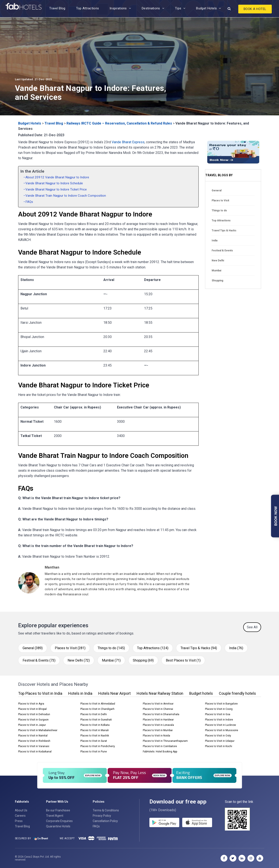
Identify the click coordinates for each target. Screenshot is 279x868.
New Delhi (218, 261)
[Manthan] (122, 567)
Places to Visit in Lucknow (220, 725)
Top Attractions (88, 8)
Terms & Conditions (106, 810)
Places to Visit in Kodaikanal (35, 752)
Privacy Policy (102, 816)
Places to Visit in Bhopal (32, 709)
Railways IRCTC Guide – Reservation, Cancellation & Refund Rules (119, 123)
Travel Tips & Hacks (224, 231)
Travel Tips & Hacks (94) (199, 648)
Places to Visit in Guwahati (96, 720)
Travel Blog (57, 8)
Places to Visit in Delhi (94, 714)
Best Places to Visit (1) (183, 660)
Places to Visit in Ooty (218, 736)
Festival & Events (222, 251)
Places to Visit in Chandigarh (97, 709)
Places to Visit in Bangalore (221, 704)
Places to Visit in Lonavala (158, 725)
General (217, 191)
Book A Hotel (255, 9)
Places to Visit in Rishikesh (34, 741)
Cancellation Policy (105, 821)
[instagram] (251, 858)
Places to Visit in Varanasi (34, 746)
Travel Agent (55, 816)
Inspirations (118, 8)
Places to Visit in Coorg (219, 709)
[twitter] (233, 858)
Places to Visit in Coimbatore (160, 746)
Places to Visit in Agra (31, 704)
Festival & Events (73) (39, 660)
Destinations (151, 8)
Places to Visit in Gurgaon (33, 720)
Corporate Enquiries (59, 821)
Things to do (219, 211)
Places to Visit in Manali (95, 730)
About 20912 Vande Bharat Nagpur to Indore (57, 177)
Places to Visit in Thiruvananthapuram (165, 741)
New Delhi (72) (79, 660)
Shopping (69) (143, 660)
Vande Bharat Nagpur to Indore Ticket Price (56, 189)
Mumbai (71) (111, 660)
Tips (178, 8)
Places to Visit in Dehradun (34, 714)
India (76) (236, 648)
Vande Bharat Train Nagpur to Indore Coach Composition (66, 196)
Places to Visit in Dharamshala (161, 714)
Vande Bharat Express (128, 142)
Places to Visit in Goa (218, 714)
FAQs (29, 202)
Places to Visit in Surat (94, 741)
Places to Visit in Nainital (33, 736)
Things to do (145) (111, 648)
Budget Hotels (206, 8)
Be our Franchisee (58, 810)
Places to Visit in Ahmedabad (98, 704)
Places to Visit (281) (70, 648)
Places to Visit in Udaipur (220, 741)
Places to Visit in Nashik (95, 736)
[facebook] (224, 858)
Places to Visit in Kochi (219, 746)
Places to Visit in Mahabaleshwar (38, 730)
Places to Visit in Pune (94, 752)
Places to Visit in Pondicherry (98, 746)
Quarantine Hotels (58, 826)
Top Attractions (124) (153, 648)
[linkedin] (242, 858)
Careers (20, 816)
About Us (21, 810)
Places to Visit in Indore (219, 720)
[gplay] (164, 822)
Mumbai (216, 271)
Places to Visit (220, 201)
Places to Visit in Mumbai (158, 730)
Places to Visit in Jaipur (32, 725)
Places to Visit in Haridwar (158, 720)
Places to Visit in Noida (156, 736)
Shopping (217, 281)
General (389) (33, 648)
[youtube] (260, 858)
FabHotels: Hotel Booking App (160, 752)
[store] (197, 822)
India (215, 241)
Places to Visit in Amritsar (158, 704)
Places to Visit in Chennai (158, 709)
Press (19, 821)
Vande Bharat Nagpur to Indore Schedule (54, 183)
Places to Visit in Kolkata (95, 725)
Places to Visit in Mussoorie (222, 730)
